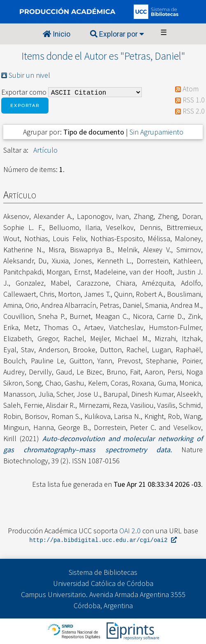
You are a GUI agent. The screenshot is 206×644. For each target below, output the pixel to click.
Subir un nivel (29, 75)
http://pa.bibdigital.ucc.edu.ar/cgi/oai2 (103, 541)
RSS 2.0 (194, 111)
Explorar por (117, 34)
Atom (191, 89)
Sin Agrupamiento (156, 132)
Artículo (45, 150)
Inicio (57, 34)
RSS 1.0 (194, 100)
